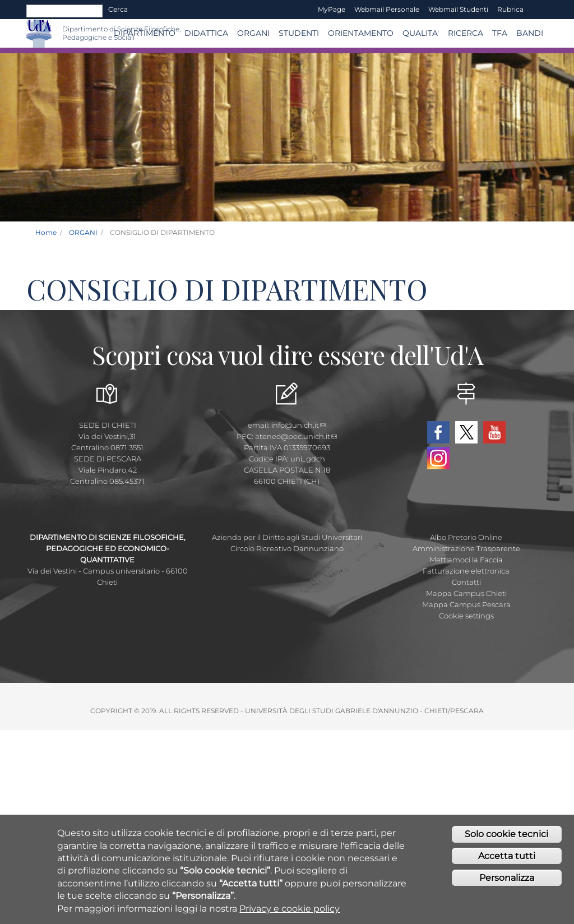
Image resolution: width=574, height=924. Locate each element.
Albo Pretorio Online (466, 537)
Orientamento (361, 33)
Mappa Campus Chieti (466, 593)
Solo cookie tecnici (506, 835)
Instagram (438, 458)
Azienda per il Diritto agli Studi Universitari (287, 537)
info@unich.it (298, 425)
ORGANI (253, 33)
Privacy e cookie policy (290, 909)
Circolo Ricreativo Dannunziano (287, 548)
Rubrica (510, 9)
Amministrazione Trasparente (466, 548)
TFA (500, 33)
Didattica (206, 33)
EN (538, 10)
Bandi (530, 33)
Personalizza (507, 878)
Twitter (466, 432)
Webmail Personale (387, 9)
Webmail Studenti (458, 9)
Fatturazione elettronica (466, 571)
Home (46, 232)
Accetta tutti (507, 856)
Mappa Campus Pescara (466, 604)
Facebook (438, 432)
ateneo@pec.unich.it (296, 436)
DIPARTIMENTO (145, 33)
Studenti (299, 33)
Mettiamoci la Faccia (466, 560)
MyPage (332, 9)
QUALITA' (421, 33)
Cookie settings (466, 616)
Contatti (466, 582)
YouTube (494, 432)
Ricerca (466, 33)
